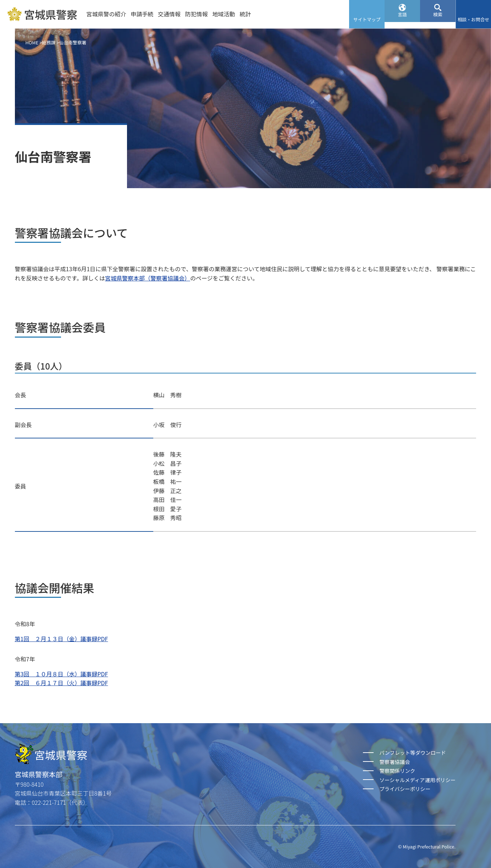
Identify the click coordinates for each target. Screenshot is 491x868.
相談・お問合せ (474, 19)
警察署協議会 (395, 762)
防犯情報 (197, 14)
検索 (438, 19)
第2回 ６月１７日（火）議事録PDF (62, 683)
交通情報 (169, 14)
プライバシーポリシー (405, 789)
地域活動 (224, 14)
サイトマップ (367, 19)
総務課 (49, 42)
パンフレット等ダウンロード (412, 752)
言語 (402, 19)
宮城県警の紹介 (106, 14)
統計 (245, 14)
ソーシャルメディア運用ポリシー (417, 780)
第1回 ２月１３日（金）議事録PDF (62, 639)
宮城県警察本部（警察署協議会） (148, 278)
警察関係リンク (397, 771)
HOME (32, 42)
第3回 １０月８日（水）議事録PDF (62, 674)
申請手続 (142, 14)
